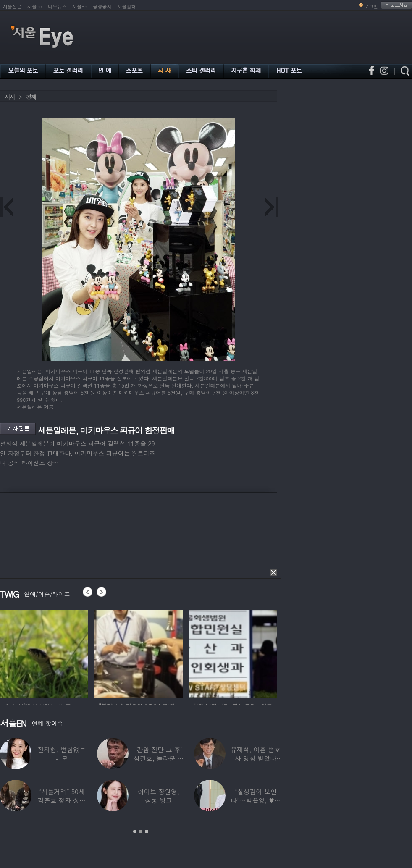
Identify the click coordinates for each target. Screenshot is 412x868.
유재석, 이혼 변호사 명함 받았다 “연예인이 (256, 758)
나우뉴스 (57, 7)
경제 (31, 97)
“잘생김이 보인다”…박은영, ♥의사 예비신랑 (255, 800)
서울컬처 (127, 7)
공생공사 (102, 7)
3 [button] (147, 831)
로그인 (371, 7)
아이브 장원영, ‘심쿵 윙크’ (159, 796)
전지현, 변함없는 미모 (62, 754)
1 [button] (135, 831)
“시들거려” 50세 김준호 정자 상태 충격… (62, 800)
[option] (44, 653)
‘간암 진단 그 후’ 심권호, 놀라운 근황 (159, 758)
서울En (80, 7)
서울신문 (12, 7)
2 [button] (141, 831)
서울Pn (35, 7)
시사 (10, 97)
